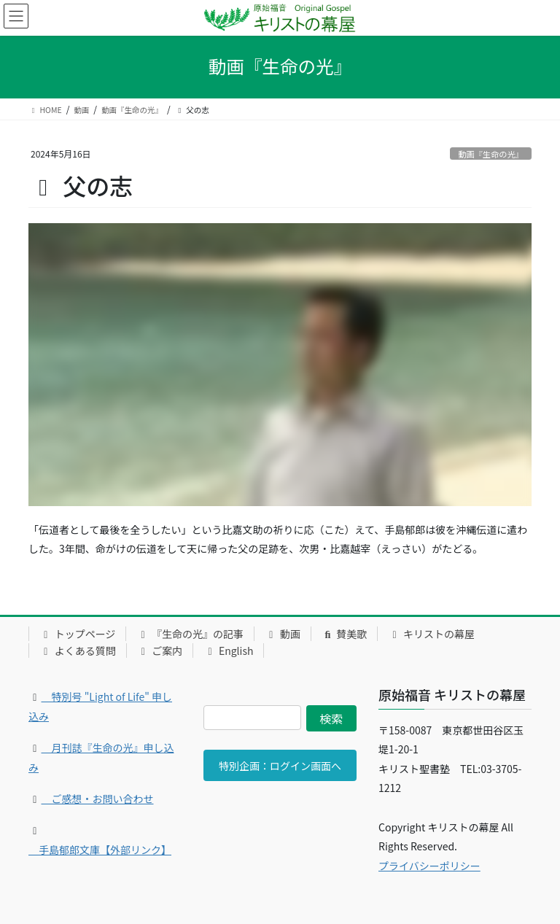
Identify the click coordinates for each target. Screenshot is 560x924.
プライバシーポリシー (429, 866)
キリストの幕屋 (431, 634)
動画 (283, 634)
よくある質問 (78, 651)
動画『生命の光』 (491, 154)
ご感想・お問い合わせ (98, 799)
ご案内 (160, 651)
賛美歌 (345, 634)
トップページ (77, 634)
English (228, 651)
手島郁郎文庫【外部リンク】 (100, 850)
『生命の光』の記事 (190, 634)
